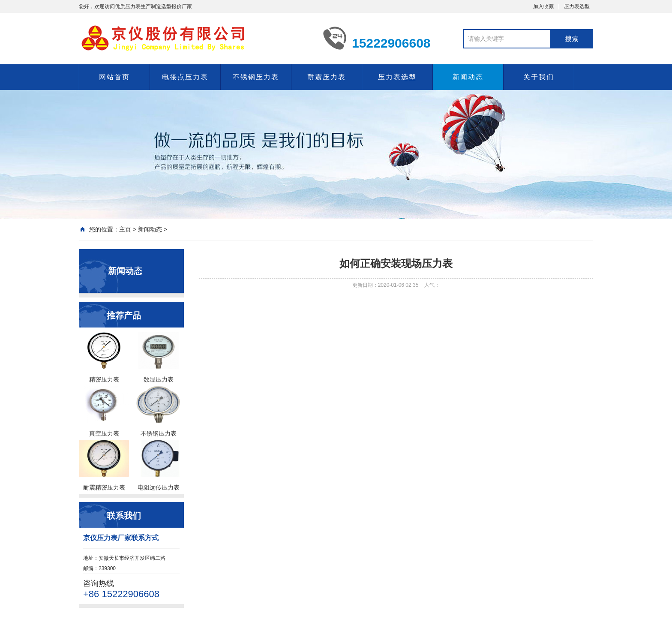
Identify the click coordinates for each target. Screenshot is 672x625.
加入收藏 (543, 6)
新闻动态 (468, 77)
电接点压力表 (185, 77)
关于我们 (539, 77)
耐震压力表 (327, 77)
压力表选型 (577, 6)
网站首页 (114, 77)
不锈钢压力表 (256, 77)
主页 (125, 229)
